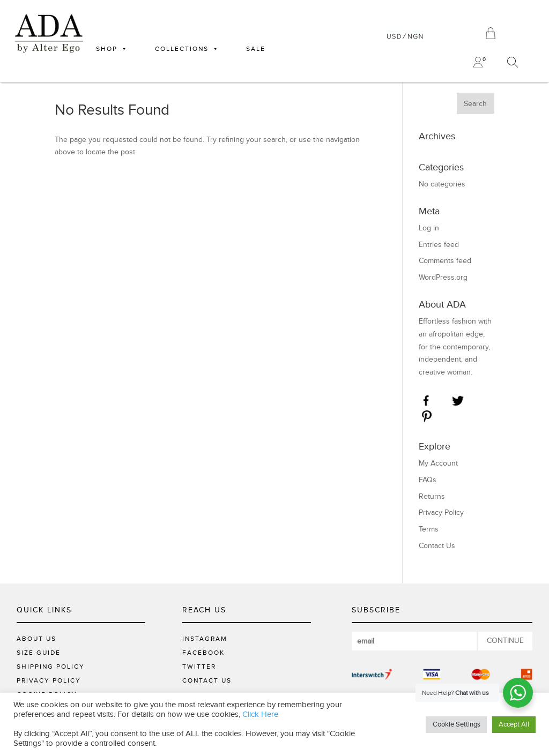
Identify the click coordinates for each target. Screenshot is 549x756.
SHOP (112, 49)
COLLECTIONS (187, 49)
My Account (438, 463)
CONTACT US (207, 680)
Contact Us (437, 546)
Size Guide (39, 653)
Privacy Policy (441, 512)
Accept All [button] (514, 724)
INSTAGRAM (205, 639)
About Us (36, 639)
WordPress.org (443, 277)
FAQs (428, 480)
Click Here (260, 714)
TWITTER (199, 667)
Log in (429, 228)
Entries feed (439, 245)
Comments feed (445, 261)
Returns (432, 496)
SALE (256, 49)
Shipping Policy (51, 667)
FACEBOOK (203, 653)
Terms (429, 529)
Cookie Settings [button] (457, 724)
